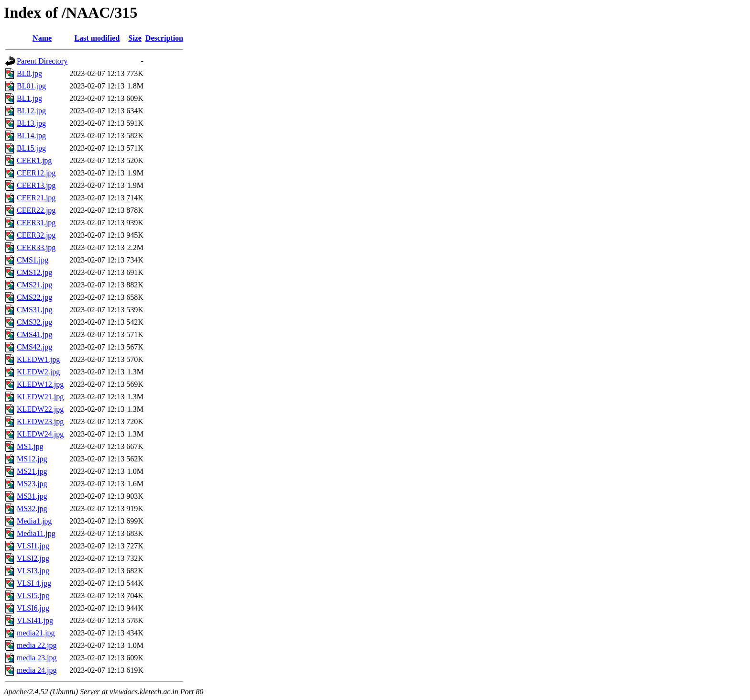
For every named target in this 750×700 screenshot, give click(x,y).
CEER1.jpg (34, 160)
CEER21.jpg (36, 198)
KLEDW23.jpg (40, 421)
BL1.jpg (29, 98)
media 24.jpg (37, 670)
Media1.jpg (34, 521)
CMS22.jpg (34, 297)
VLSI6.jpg (33, 608)
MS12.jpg (32, 459)
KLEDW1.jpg (38, 359)
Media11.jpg (36, 533)
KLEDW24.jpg (40, 434)
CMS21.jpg (34, 285)
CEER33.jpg (36, 247)
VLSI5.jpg (33, 596)
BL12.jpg (31, 111)
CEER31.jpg (36, 223)
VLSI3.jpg (33, 571)
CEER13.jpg (36, 185)
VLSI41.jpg (35, 620)
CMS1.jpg (33, 260)
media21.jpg (36, 633)
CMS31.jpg (34, 310)
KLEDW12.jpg (40, 384)
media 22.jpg (37, 645)
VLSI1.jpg (33, 546)
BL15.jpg (31, 148)
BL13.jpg (31, 123)
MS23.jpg (32, 484)
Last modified (97, 38)
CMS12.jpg (34, 272)
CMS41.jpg (34, 334)
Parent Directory (42, 61)
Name (42, 38)
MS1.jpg (30, 446)
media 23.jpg (37, 658)
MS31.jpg (32, 496)
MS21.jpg (32, 471)
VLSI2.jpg (33, 558)
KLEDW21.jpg (40, 397)
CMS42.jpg (34, 347)
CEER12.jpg (36, 173)
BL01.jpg (31, 86)
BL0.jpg (29, 73)
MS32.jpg (32, 509)
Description (164, 38)
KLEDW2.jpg (38, 372)
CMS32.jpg (34, 322)
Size (135, 38)
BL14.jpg (31, 136)
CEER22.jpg (36, 210)
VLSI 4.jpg (34, 583)
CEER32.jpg (36, 235)
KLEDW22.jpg (40, 409)
